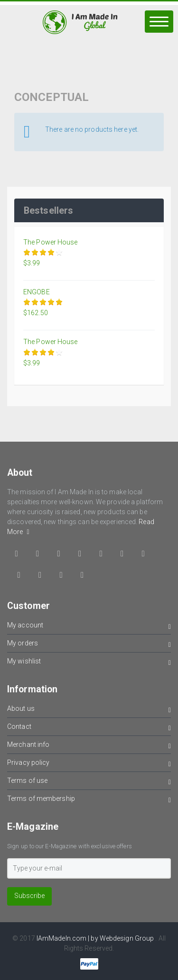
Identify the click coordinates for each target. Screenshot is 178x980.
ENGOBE (37, 292)
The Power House (51, 242)
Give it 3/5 (43, 252)
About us (89, 710)
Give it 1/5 (27, 252)
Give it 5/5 (60, 252)
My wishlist (89, 663)
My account (89, 627)
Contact (89, 728)
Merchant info (89, 746)
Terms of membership (89, 800)
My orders (89, 645)
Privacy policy (89, 764)
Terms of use (89, 782)
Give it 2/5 (35, 252)
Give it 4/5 (52, 252)
